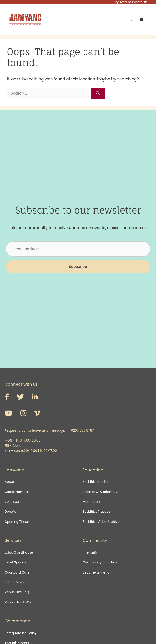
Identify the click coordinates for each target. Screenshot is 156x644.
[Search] (98, 93)
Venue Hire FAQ (17, 592)
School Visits (15, 582)
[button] (78, 267)
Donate (10, 512)
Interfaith (90, 552)
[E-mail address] (78, 249)
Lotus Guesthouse (19, 552)
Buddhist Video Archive (101, 522)
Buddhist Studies (96, 482)
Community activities (100, 562)
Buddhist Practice (97, 512)
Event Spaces (15, 562)
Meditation (91, 502)
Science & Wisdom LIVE (101, 492)
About (9, 482)
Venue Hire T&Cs (18, 602)
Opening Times (17, 522)
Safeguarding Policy (21, 633)
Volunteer (12, 502)
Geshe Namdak (17, 492)
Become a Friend (96, 572)
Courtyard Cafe (17, 572)
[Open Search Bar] (130, 20)
